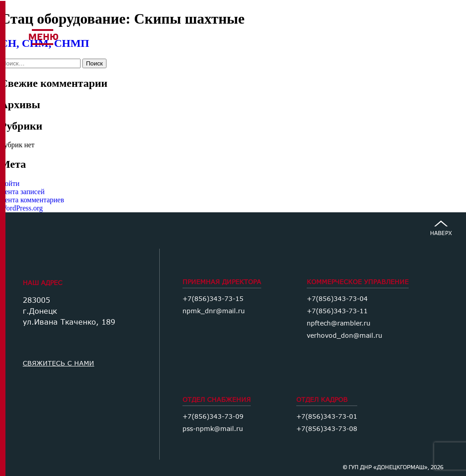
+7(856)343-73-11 (337, 311)
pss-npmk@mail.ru (213, 428)
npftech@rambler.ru (339, 323)
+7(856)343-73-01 (327, 416)
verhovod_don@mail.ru (344, 335)
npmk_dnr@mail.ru (214, 311)
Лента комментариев (32, 200)
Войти (10, 183)
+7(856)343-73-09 (213, 416)
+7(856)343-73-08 (327, 428)
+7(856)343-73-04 (337, 298)
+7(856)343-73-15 (213, 298)
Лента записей (22, 192)
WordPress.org (21, 208)
